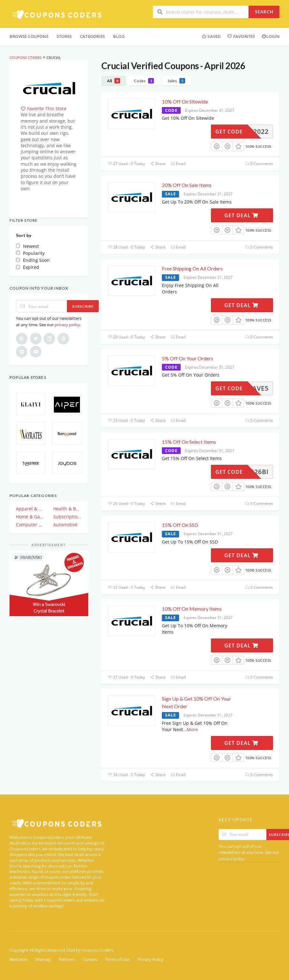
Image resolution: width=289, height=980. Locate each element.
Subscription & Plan (67, 517)
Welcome (18, 959)
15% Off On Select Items (189, 442)
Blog (119, 36)
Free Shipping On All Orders (192, 268)
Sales (176, 81)
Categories (92, 36)
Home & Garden (30, 517)
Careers (90, 959)
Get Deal (241, 215)
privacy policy (67, 325)
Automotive (65, 525)
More (192, 729)
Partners (67, 959)
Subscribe (83, 306)
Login (271, 36)
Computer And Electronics (30, 525)
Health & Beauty (67, 509)
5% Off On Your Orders (188, 358)
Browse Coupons (29, 36)
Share (158, 164)
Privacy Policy (151, 959)
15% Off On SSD (180, 525)
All (114, 81)
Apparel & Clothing (30, 509)
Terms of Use (117, 959)
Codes (144, 81)
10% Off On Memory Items (192, 609)
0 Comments (259, 164)
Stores (64, 36)
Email (178, 164)
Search (264, 12)
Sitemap (43, 959)
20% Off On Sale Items (187, 185)
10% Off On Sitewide (185, 101)
